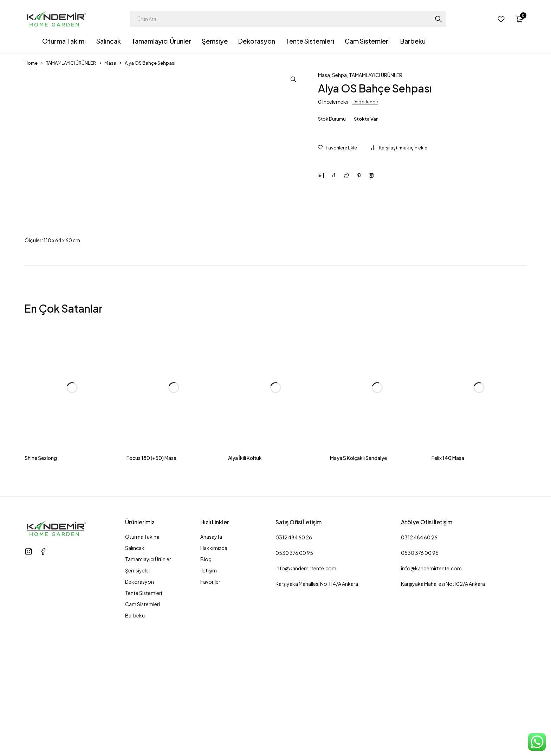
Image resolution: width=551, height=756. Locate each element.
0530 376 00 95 (294, 690)
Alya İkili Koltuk (245, 595)
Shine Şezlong (41, 595)
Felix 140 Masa (448, 595)
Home (31, 63)
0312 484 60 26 (294, 674)
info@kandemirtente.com (306, 705)
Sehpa (339, 75)
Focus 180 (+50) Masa (151, 595)
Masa (110, 63)
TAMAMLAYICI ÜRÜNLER (71, 63)
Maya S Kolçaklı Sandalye (358, 595)
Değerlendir (365, 102)
